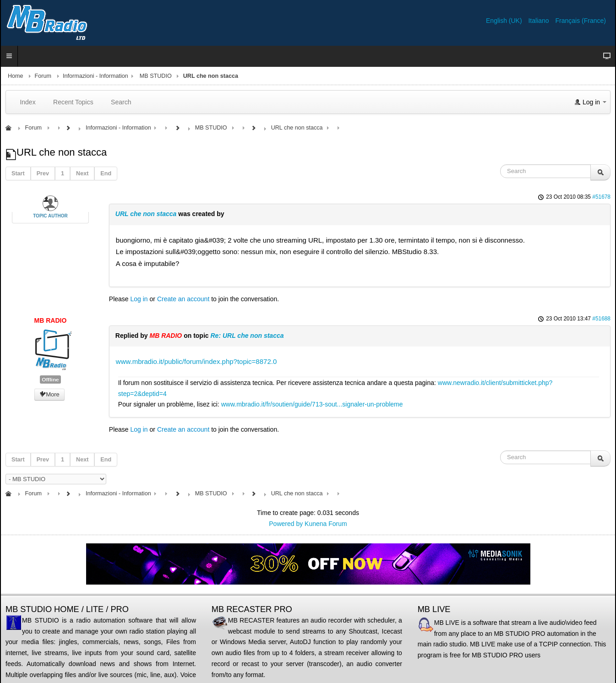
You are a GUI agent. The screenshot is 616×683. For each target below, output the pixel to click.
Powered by (286, 524)
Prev (43, 173)
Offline (50, 379)
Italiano (539, 21)
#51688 (601, 319)
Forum (43, 76)
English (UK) (505, 21)
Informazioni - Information (95, 76)
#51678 (601, 197)
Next (82, 173)
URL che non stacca (146, 214)
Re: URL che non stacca (247, 336)
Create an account (183, 299)
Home (16, 76)
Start (18, 173)
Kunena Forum (326, 524)
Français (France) (581, 21)
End (106, 173)
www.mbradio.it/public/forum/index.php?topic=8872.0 (196, 361)
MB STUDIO (156, 76)
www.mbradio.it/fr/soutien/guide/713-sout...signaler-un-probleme (312, 404)
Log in (139, 299)
